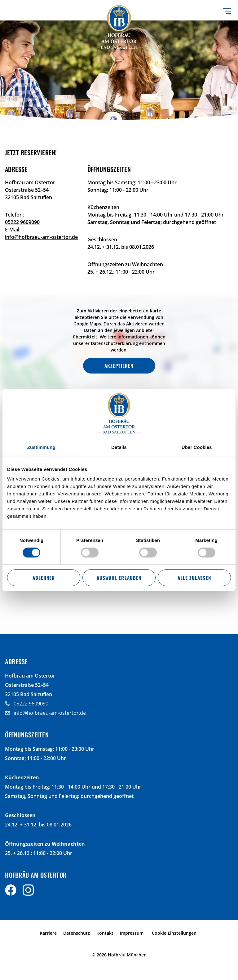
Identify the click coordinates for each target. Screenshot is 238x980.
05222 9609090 (22, 222)
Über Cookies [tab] (197, 447)
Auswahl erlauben (119, 578)
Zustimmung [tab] (41, 447)
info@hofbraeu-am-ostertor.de (41, 237)
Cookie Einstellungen (174, 933)
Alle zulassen (194, 578)
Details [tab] (119, 447)
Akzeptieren (119, 366)
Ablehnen (44, 578)
